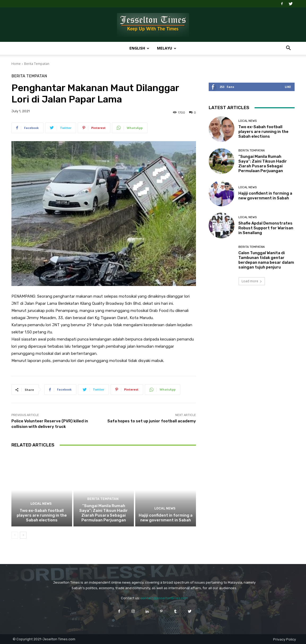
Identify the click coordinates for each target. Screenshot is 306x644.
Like (288, 87)
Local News (41, 504)
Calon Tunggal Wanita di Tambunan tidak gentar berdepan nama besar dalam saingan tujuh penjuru (266, 260)
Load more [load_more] (252, 281)
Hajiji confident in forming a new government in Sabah (166, 518)
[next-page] (23, 535)
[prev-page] (15, 535)
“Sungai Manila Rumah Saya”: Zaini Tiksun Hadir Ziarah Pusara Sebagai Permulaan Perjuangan (104, 513)
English (139, 48)
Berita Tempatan (37, 64)
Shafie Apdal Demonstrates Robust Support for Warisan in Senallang (266, 228)
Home (16, 64)
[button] (288, 49)
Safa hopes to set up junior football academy (152, 421)
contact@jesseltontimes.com (164, 598)
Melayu (167, 48)
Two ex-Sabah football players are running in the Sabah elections (42, 515)
